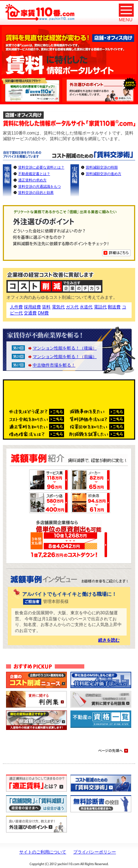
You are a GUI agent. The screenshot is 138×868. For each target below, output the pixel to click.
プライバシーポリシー (95, 852)
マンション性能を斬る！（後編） (65, 348)
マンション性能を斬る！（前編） (65, 357)
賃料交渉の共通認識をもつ (39, 186)
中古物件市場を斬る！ (54, 365)
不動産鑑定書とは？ (34, 174)
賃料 (46, 307)
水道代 (86, 307)
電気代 (58, 307)
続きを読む (109, 640)
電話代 (100, 307)
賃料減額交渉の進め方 (103, 174)
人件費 (16, 307)
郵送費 (114, 307)
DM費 (43, 313)
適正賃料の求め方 (32, 180)
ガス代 (72, 307)
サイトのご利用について (43, 852)
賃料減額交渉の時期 (102, 167)
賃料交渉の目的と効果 (36, 193)
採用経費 (32, 307)
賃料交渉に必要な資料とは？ (41, 167)
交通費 (30, 313)
